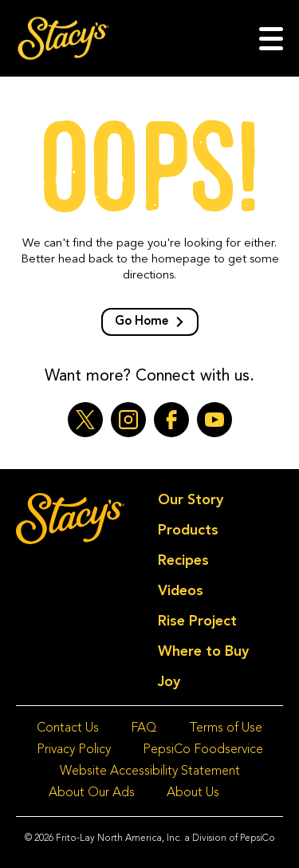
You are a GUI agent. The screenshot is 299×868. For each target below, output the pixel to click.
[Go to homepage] (63, 38)
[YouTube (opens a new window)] (214, 420)
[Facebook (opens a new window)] (171, 420)
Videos (181, 591)
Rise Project (197, 621)
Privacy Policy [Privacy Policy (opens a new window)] (74, 750)
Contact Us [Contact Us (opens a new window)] (68, 728)
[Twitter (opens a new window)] (85, 420)
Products (188, 531)
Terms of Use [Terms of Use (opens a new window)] (226, 728)
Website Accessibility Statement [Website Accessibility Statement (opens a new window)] (150, 771)
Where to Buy (203, 652)
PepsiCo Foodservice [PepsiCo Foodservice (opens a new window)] (203, 750)
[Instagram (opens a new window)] (128, 420)
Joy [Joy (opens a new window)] (169, 682)
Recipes (183, 561)
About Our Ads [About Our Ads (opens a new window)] (92, 793)
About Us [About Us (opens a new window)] (193, 793)
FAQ (144, 728)
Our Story (191, 500)
